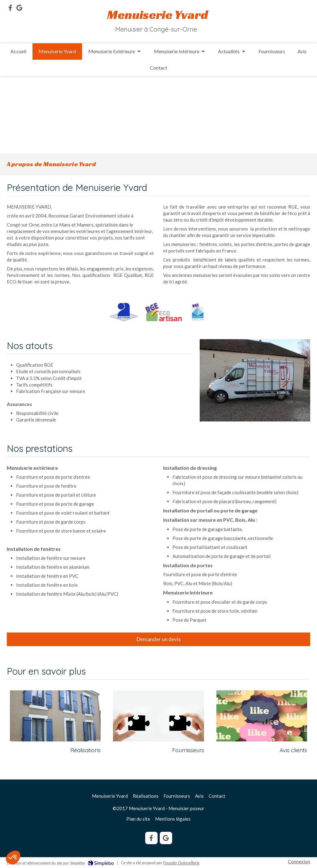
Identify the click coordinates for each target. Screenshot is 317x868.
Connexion (299, 862)
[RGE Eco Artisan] (163, 312)
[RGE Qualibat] (198, 312)
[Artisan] (124, 312)
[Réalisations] (55, 716)
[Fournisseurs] (158, 716)
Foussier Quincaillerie (181, 863)
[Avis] (262, 716)
